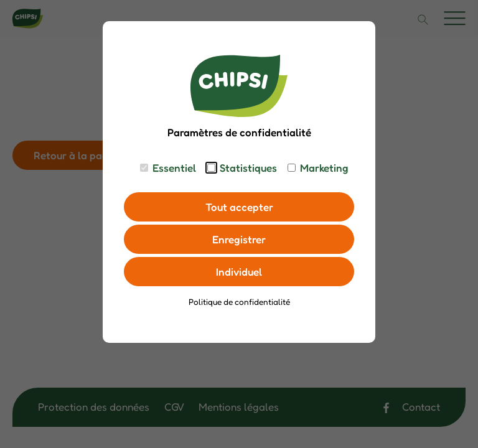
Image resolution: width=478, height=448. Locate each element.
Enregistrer (239, 239)
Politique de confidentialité (239, 302)
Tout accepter (239, 207)
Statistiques (248, 168)
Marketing (324, 168)
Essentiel (174, 168)
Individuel (239, 272)
